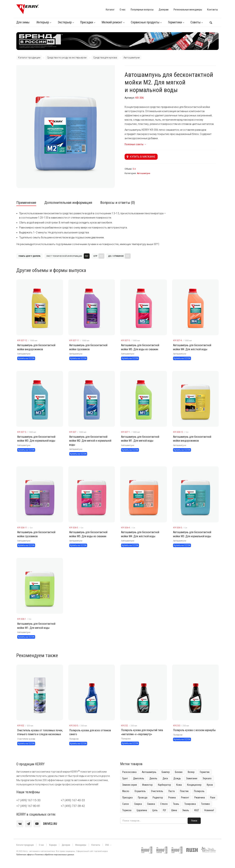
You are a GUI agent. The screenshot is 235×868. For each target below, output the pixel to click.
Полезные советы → (136, 144)
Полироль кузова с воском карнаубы (194, 730)
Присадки (87, 22)
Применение (26, 203)
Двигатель (139, 778)
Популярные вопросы (142, 10)
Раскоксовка (129, 772)
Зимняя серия (130, 785)
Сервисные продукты (145, 22)
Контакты (212, 10)
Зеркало (207, 778)
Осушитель (140, 791)
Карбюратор (164, 785)
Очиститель (157, 791)
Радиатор (158, 798)
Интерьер (43, 22)
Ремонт (185, 798)
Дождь (177, 778)
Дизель (153, 778)
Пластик (184, 791)
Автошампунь (149, 772)
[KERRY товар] (40, 307)
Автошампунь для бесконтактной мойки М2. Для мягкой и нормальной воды (90, 441)
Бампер (166, 772)
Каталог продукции (29, 58)
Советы (196, 22)
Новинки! (209, 810)
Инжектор (147, 785)
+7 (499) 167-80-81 (28, 806)
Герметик (205, 772)
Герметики (175, 22)
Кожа (179, 785)
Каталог (110, 10)
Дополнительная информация (68, 203)
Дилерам (164, 10)
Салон (126, 804)
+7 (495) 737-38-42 (73, 806)
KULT (197, 810)
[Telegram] (28, 824)
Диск (165, 778)
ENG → (108, 845)
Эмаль (186, 810)
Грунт (125, 778)
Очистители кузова (26, 739)
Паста (172, 791)
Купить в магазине (141, 157)
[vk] (20, 824)
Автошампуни (132, 58)
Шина (174, 810)
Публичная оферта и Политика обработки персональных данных (45, 855)
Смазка (151, 804)
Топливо (206, 804)
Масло (126, 791)
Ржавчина (200, 798)
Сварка (138, 804)
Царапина (142, 810)
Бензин (179, 772)
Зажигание (192, 778)
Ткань (176, 804)
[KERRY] (27, 9)
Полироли (74, 739)
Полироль (199, 791)
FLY (164, 810)
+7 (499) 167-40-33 (73, 800)
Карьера (53, 845)
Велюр (191, 772)
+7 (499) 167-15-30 (28, 800)
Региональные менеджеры (188, 10)
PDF (87, 256)
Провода (143, 798)
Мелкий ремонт (112, 22)
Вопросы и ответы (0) (118, 203)
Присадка (127, 798)
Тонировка (190, 804)
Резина (172, 798)
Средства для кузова (105, 58)
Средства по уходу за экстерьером (67, 58)
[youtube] (37, 824)
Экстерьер (65, 22)
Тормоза (127, 810)
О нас (123, 10)
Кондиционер (194, 785)
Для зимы (23, 22)
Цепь (155, 810)
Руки (213, 798)
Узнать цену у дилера (29, 256)
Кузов (210, 785)
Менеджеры (81, 845)
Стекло (164, 804)
